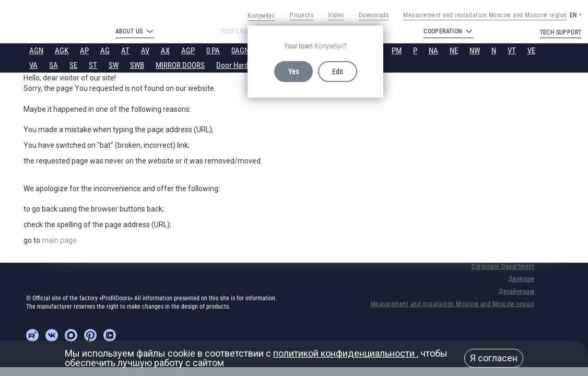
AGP (188, 51)
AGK (62, 51)
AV (145, 51)
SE (73, 65)
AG (105, 51)
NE (454, 51)
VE (531, 51)
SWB (137, 65)
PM (397, 51)
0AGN (240, 51)
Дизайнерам (516, 291)
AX (165, 51)
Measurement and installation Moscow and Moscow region (485, 15)
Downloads (374, 15)
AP (84, 51)
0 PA (213, 51)
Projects (302, 15)
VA (33, 65)
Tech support (561, 32)
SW (114, 65)
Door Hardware (240, 65)
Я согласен (494, 358)
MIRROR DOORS (180, 65)
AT (125, 51)
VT (512, 51)
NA (433, 51)
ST (93, 65)
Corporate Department (503, 266)
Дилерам (522, 279)
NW (475, 51)
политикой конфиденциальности (345, 353)
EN (573, 15)
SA (54, 65)
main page (59, 240)
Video (336, 15)
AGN (36, 51)
